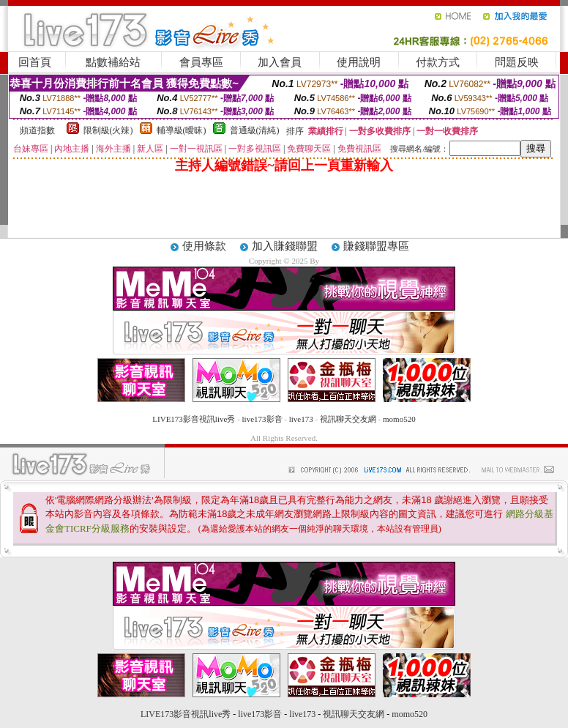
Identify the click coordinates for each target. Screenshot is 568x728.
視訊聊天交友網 (348, 419)
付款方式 (438, 62)
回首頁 (35, 62)
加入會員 (280, 62)
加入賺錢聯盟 (285, 246)
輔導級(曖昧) (182, 130)
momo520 (399, 419)
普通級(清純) (255, 130)
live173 (301, 419)
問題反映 (517, 62)
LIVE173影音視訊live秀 (194, 419)
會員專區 (201, 62)
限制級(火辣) (108, 130)
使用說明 (359, 62)
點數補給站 (113, 62)
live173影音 (262, 419)
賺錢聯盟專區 (376, 246)
